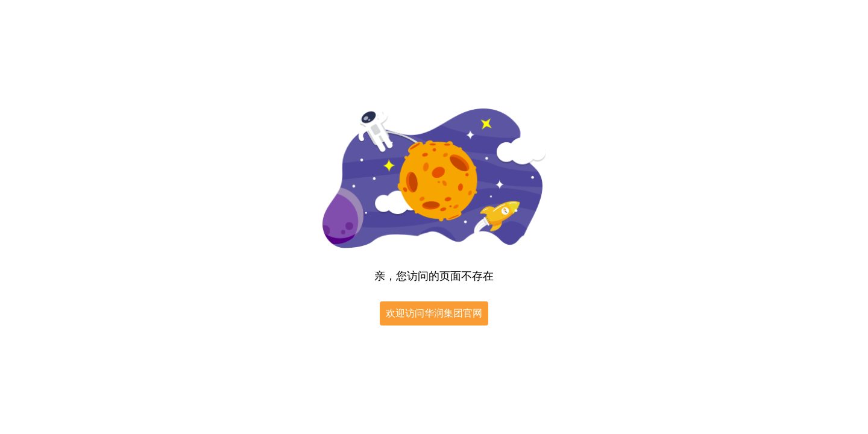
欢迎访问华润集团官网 (434, 313)
